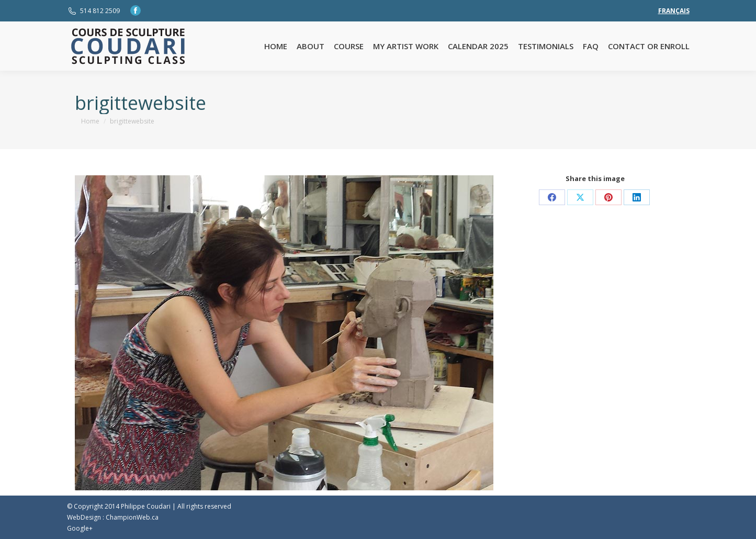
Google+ (80, 528)
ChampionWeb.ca (132, 517)
